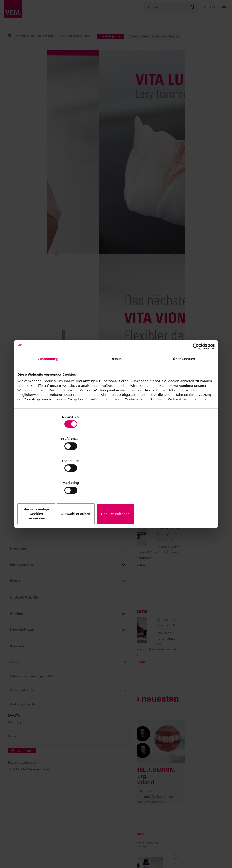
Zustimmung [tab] (48, 395)
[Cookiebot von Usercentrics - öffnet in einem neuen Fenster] (195, 382)
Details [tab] (116, 395)
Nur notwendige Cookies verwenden (50, 481)
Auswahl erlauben (116, 481)
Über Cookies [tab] (184, 395)
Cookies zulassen (182, 481)
